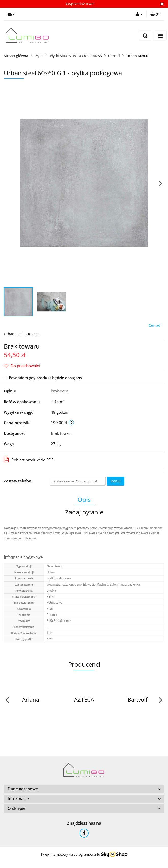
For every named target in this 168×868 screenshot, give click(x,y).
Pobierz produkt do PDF (29, 460)
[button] (155, 14)
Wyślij (116, 481)
